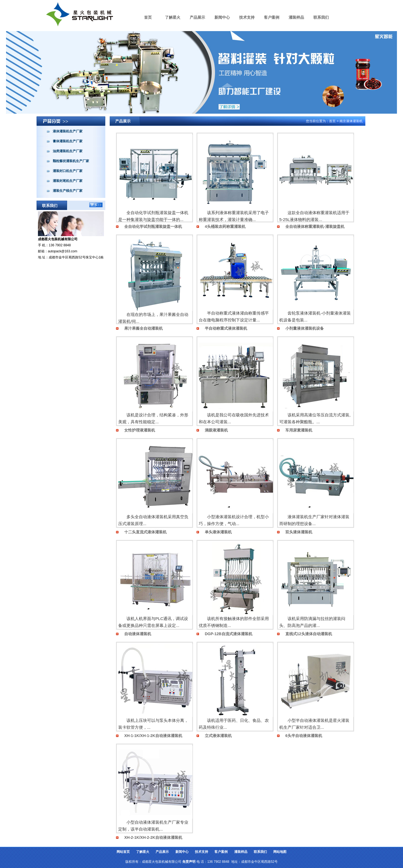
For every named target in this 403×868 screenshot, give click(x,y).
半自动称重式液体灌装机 (226, 328)
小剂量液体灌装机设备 (305, 328)
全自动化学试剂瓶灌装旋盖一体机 (153, 226)
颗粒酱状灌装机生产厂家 (71, 161)
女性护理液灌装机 (140, 430)
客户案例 (272, 17)
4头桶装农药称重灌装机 (225, 226)
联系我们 (321, 17)
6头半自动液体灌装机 (304, 736)
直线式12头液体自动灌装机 (309, 634)
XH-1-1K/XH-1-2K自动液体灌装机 (153, 736)
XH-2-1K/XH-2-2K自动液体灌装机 (153, 837)
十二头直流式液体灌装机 (145, 532)
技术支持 (247, 17)
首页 (148, 17)
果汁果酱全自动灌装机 (143, 328)
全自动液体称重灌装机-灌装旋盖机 (315, 226)
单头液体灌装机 (218, 532)
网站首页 (123, 852)
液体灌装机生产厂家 (68, 131)
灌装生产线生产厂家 (68, 191)
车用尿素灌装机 (299, 430)
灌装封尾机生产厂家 (68, 181)
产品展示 (197, 17)
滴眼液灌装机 (216, 430)
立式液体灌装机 (218, 736)
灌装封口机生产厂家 (68, 171)
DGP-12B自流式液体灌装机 (229, 634)
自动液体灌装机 (138, 634)
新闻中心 (222, 17)
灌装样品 (296, 17)
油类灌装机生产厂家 (68, 151)
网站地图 (280, 852)
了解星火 (173, 17)
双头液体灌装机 (299, 532)
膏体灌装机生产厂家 (68, 141)
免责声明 (189, 862)
